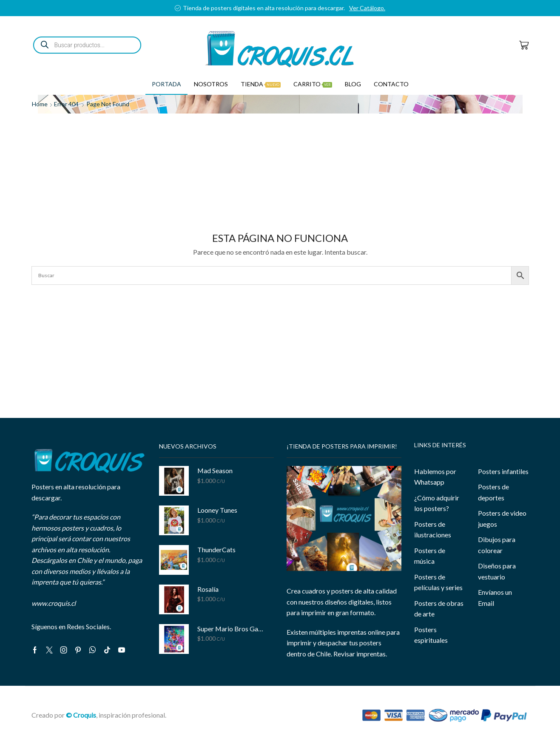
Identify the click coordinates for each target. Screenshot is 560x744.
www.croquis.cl (54, 603)
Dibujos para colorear (497, 545)
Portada (166, 84)
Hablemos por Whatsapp (435, 477)
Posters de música (430, 556)
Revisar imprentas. (360, 654)
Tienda (261, 84)
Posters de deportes (493, 492)
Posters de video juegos (502, 518)
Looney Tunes (217, 510)
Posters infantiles (503, 471)
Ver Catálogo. (367, 8)
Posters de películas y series (438, 582)
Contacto (391, 84)
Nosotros (211, 84)
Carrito (313, 84)
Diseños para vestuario (497, 571)
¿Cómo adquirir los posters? (437, 503)
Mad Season (215, 470)
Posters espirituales (431, 635)
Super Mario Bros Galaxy (230, 629)
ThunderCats (216, 549)
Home (40, 104)
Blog (353, 84)
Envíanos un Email (495, 598)
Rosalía (208, 589)
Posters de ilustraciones (433, 530)
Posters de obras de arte (439, 609)
